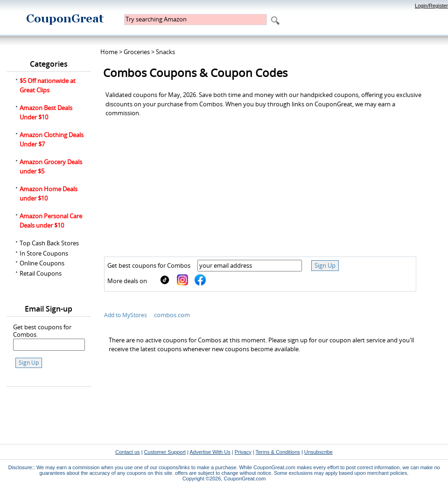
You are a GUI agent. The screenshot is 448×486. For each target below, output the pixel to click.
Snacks (165, 52)
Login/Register (431, 6)
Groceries (137, 52)
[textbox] (196, 20)
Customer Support (165, 452)
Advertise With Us (210, 452)
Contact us (128, 452)
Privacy (243, 452)
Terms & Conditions (277, 452)
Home (109, 52)
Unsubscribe (318, 452)
